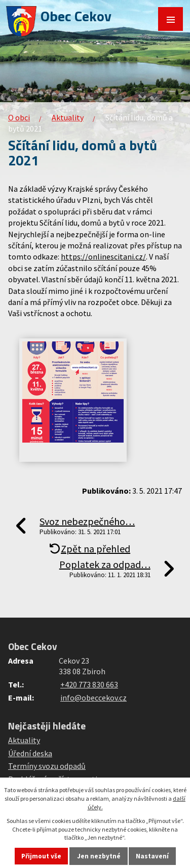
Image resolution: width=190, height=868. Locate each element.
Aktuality (68, 117)
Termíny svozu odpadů (47, 766)
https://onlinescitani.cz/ (103, 256)
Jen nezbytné (99, 856)
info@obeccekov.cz (93, 698)
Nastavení (152, 856)
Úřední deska (30, 753)
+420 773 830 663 (89, 684)
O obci (19, 117)
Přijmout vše (41, 856)
